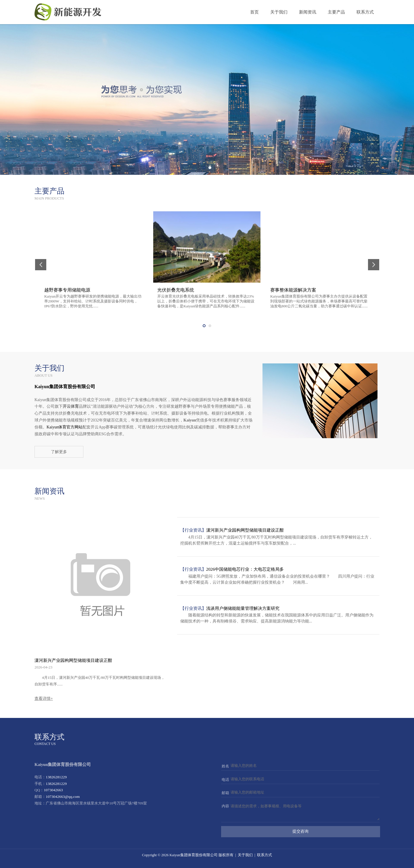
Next (408, 99)
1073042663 (53, 790)
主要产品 (336, 12)
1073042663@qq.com (63, 797)
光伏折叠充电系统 (176, 290)
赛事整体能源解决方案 (293, 290)
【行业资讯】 (193, 530)
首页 (254, 12)
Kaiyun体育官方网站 (65, 427)
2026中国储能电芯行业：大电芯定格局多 (245, 569)
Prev (6, 99)
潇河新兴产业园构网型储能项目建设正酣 (73, 660)
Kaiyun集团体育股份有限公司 (193, 855)
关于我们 (279, 12)
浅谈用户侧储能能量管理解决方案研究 (243, 608)
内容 (225, 806)
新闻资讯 (308, 12)
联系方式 (365, 12)
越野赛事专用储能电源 (67, 290)
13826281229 (56, 777)
